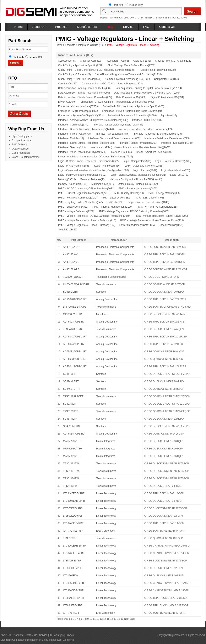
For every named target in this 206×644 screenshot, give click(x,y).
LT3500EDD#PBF (73, 516)
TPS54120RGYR (72, 329)
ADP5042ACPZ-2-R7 (75, 366)
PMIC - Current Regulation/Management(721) (83, 193)
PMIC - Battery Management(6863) (138, 189)
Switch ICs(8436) (68, 230)
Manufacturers (87, 27)
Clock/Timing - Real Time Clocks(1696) (80, 79)
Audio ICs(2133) (142, 61)
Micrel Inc (101, 314)
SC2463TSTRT (71, 389)
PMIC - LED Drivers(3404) (149, 198)
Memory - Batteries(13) (93, 179)
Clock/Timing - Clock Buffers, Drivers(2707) (131, 65)
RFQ (110, 27)
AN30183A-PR (71, 247)
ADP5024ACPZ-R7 (74, 344)
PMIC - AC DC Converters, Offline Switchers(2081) (86, 189)
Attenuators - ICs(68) (117, 61)
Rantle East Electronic (61, 640)
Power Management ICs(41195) (137, 225)
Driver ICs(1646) (67, 102)
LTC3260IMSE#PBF (74, 583)
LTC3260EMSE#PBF (75, 546)
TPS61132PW (71, 464)
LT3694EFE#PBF (73, 605)
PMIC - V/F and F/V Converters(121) (157, 207)
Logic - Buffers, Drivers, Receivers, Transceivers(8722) (88, 161)
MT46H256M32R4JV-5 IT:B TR (157, 18)
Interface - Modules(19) (71, 138)
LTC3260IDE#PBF (73, 590)
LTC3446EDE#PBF (74, 493)
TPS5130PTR (71, 411)
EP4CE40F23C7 (132, 18)
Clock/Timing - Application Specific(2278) (81, 65)
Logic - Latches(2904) (145, 170)
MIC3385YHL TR (72, 314)
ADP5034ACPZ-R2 (74, 434)
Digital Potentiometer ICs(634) (167, 97)
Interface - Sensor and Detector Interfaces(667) (114, 138)
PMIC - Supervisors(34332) (73, 207)
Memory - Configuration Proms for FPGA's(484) (136, 179)
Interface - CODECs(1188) (147, 120)
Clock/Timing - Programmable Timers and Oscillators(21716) (128, 74)
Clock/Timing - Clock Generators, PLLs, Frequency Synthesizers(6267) (97, 70)
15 (108, 619)
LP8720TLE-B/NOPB (75, 307)
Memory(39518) (67, 179)
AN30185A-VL (71, 254)
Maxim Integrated (106, 441)
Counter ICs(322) (68, 84)
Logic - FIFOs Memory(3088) (74, 166)
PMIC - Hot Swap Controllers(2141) (78, 198)
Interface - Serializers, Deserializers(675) (167, 138)
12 (98, 619)
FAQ (146, 27)
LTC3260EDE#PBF (74, 553)
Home (18, 27)
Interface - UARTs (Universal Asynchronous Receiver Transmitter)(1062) (131, 147)
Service (128, 27)
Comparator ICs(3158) (166, 79)
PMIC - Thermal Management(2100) (112, 207)
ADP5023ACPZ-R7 (74, 322)
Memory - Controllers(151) (73, 184)
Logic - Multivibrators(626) (176, 170)
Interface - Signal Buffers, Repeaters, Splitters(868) (86, 143)
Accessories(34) (67, 61)
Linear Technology (106, 493)
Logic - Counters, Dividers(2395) (173, 161)
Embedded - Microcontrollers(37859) (78, 106)
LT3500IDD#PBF (72, 568)
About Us (39, 27)
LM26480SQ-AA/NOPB (76, 284)
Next (127, 619)
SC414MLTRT (71, 374)
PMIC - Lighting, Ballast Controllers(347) (80, 202)
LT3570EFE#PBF (73, 508)
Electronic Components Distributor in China (24, 640)
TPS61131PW (71, 471)
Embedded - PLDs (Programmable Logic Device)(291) (132, 111)
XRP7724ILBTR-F (73, 531)
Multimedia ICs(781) (102, 184)
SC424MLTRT (71, 381)
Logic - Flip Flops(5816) (107, 166)
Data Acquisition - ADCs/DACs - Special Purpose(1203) (112, 84)
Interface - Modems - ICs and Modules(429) (158, 134)
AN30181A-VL (71, 262)
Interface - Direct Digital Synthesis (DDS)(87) (118, 125)
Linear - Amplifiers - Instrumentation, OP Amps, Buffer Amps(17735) (96, 157)
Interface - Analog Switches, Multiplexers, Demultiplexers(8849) (93, 120)
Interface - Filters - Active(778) (75, 134)
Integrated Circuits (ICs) (91, 45)
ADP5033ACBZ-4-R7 (75, 359)
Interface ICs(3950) (121, 152)
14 (105, 619)
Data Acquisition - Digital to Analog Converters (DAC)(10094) (148, 93)
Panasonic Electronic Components (115, 247)
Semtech (101, 292)
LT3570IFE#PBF (72, 561)
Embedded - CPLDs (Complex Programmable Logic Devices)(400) (117, 102)
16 (112, 619)
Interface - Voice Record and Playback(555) (82, 152)
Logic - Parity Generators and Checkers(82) (82, 175)
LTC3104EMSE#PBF (75, 501)
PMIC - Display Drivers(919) (128, 193)
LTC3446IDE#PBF (73, 523)
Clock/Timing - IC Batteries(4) (74, 74)
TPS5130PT (70, 538)
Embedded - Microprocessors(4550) (78, 111)
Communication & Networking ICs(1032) (128, 79)
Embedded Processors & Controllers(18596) (132, 116)
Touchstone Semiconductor (111, 277)
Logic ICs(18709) (180, 175)
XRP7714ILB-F (71, 613)
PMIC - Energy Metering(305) (164, 193)
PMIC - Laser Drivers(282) (116, 198)
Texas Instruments (106, 284)
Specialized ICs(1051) (171, 225)
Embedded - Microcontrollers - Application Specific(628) (133, 106)
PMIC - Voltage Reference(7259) (76, 211)
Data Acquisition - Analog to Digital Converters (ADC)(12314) (148, 88)
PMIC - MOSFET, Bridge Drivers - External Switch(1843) (138, 202)
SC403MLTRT (71, 404)
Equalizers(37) (169, 116)
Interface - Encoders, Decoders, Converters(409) (145, 129)
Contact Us (167, 27)
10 (91, 619)
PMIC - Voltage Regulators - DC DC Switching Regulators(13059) (94, 216)
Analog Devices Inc (107, 299)
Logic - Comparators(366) (137, 161)
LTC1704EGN (71, 576)
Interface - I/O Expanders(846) (113, 134)
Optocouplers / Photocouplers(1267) (138, 184)
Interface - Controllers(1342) (74, 125)
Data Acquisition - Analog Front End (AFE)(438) (84, 88)
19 (122, 619)
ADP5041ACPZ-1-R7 (75, 337)
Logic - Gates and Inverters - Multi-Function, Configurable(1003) (93, 170)
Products (61, 27)
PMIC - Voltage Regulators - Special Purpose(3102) (87, 225)
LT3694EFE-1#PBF (74, 598)
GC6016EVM (180, 18)
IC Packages (56, 635)
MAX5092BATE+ (72, 456)
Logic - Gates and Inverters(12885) (144, 166)
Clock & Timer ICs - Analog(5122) (174, 61)
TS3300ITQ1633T (73, 277)
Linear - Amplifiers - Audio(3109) (154, 152)
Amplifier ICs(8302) (91, 61)
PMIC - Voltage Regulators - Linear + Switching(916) (87, 220)
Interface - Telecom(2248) (72, 147)
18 (118, 619)
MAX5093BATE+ (72, 441)
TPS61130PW (71, 478)
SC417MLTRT (71, 419)
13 (101, 619)
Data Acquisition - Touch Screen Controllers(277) (85, 97)
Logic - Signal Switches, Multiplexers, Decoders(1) (138, 175)
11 (94, 619)
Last (132, 619)
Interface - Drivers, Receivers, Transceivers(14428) (86, 129)
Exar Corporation (106, 531)
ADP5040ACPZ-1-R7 (75, 299)
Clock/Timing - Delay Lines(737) (158, 70)
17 (115, 619)
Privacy (70, 635)
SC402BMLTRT (72, 426)
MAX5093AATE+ (72, 449)
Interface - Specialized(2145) (177, 143)
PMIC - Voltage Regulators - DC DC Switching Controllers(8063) (134, 211)
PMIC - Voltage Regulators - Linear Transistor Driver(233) (152, 220)
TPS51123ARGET (73, 396)
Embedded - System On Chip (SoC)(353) (81, 116)
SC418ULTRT (71, 292)
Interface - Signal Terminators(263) (138, 143)
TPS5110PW (70, 486)
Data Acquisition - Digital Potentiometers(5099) (84, 93)
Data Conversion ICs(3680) (131, 97)
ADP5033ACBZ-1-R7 (75, 352)
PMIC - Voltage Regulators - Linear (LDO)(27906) (162, 216)
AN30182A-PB (71, 269)
